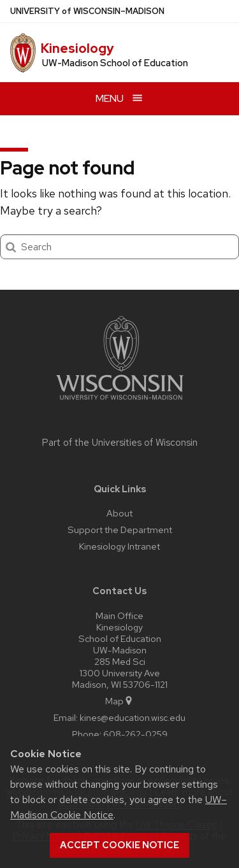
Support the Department (120, 530)
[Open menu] (119, 98)
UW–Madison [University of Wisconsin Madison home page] (87, 11)
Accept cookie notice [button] (119, 845)
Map (119, 701)
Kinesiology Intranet (119, 546)
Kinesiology (77, 48)
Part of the (120, 443)
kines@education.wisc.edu (133, 717)
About (119, 513)
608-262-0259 (135, 734)
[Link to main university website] (120, 402)
